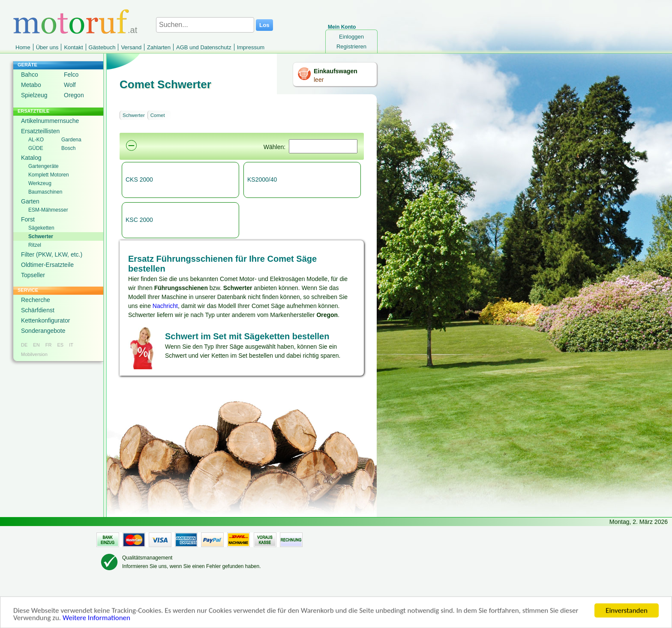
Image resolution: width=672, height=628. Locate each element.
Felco (71, 75)
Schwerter (41, 236)
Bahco (30, 75)
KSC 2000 (139, 220)
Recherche (36, 300)
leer (319, 80)
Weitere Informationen (96, 622)
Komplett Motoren (49, 175)
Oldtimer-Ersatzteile (47, 265)
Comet (158, 115)
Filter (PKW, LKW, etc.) (52, 254)
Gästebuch (102, 47)
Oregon (74, 95)
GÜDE (36, 148)
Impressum (251, 47)
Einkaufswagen (336, 71)
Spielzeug (34, 95)
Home (23, 47)
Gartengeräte (43, 166)
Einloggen (351, 37)
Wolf (70, 85)
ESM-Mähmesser (48, 210)
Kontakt (73, 47)
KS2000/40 (262, 179)
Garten (30, 201)
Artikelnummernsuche (50, 121)
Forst (28, 219)
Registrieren (351, 46)
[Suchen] (323, 146)
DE (24, 345)
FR (49, 345)
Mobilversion (34, 354)
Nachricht (165, 306)
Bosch (68, 148)
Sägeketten (41, 228)
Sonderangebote (43, 331)
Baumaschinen (45, 192)
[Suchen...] (205, 25)
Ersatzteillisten (40, 131)
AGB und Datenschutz (204, 47)
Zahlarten (159, 47)
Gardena (71, 140)
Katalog (31, 158)
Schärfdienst (38, 310)
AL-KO (36, 140)
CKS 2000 (139, 179)
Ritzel (35, 245)
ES (60, 345)
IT (71, 345)
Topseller (33, 275)
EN (36, 345)
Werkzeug (40, 183)
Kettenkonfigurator (45, 320)
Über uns (47, 47)
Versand (131, 47)
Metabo (31, 85)
